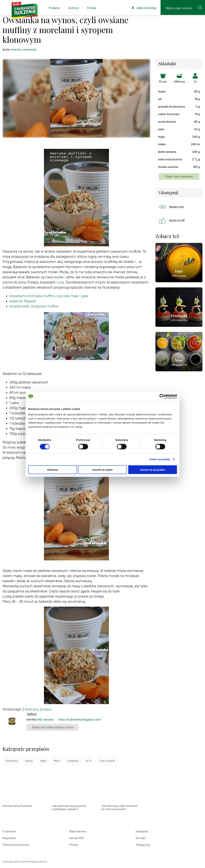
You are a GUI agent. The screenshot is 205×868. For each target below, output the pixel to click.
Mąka (43, 761)
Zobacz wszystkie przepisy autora (52, 727)
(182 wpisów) (45, 720)
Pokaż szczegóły (160, 459)
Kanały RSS (76, 838)
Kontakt (141, 838)
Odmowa (52, 470)
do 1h (89, 761)
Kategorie (142, 831)
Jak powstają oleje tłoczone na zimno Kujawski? (119, 808)
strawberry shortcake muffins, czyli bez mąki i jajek (49, 296)
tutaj (60, 282)
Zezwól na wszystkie (153, 470)
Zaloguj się (143, 845)
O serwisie (9, 831)
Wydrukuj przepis (38, 709)
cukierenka (29, 50)
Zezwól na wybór (102, 470)
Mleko (57, 761)
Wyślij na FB (171, 220)
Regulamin (9, 838)
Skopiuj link (171, 207)
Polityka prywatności (16, 845)
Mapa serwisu (78, 831)
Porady (74, 845)
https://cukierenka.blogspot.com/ (80, 720)
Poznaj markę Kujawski (17, 806)
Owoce (29, 761)
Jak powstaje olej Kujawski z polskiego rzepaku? (69, 808)
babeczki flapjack (23, 301)
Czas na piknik (107, 761)
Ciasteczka (11, 761)
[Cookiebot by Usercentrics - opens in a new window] (162, 396)
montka (16, 50)
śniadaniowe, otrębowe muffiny (34, 306)
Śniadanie (73, 761)
